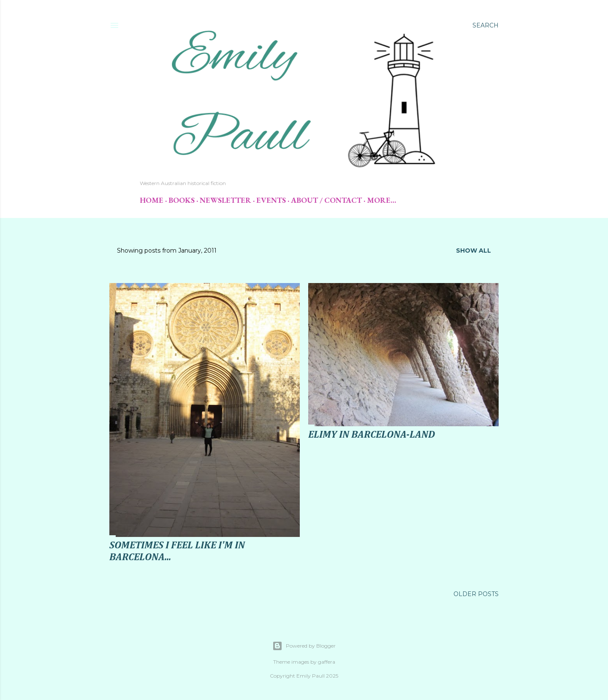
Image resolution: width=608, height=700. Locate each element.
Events (271, 200)
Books (182, 200)
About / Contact (326, 200)
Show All (474, 251)
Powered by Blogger (304, 646)
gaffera (327, 662)
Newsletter (225, 200)
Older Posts (476, 594)
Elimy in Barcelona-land (372, 435)
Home (152, 200)
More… (381, 200)
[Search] (486, 25)
